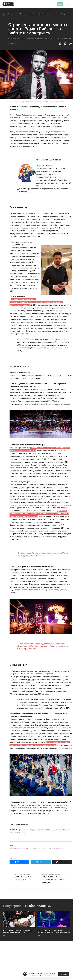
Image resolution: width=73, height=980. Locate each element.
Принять (64, 974)
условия (54, 975)
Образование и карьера (16, 21)
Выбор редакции (38, 906)
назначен (61, 339)
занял (44, 345)
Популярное (12, 906)
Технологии (35, 848)
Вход (60, 4)
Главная (11, 14)
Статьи (17, 14)
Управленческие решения (53, 848)
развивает (32, 115)
